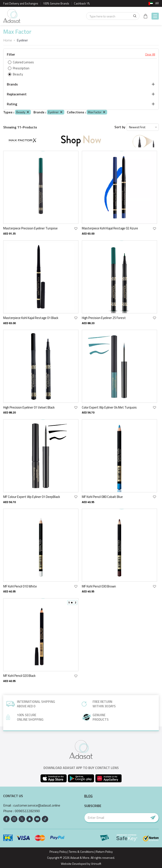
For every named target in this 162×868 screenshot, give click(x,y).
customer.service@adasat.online (37, 805)
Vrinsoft (96, 864)
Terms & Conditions (81, 852)
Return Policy (104, 852)
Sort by (120, 127)
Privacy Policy (58, 852)
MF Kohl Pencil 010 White (20, 586)
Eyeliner (56, 112)
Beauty (23, 112)
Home (8, 40)
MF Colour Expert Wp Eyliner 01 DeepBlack (32, 497)
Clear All (150, 54)
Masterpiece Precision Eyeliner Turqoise (30, 228)
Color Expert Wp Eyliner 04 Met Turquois (109, 407)
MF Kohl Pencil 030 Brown (99, 586)
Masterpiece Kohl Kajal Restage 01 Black (31, 318)
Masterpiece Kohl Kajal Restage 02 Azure (110, 228)
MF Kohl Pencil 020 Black (19, 676)
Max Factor (97, 112)
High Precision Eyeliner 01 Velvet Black (29, 407)
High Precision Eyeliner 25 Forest (104, 318)
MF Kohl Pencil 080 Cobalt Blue (102, 497)
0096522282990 (27, 811)
